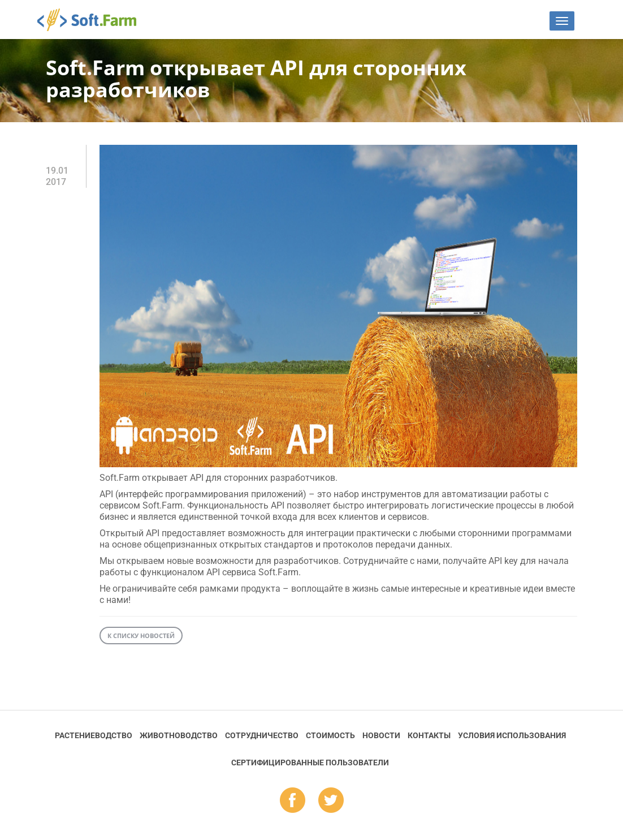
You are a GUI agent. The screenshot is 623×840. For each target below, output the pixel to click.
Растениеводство (94, 735)
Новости (381, 735)
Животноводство (179, 735)
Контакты (429, 735)
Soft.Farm (93, 20)
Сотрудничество (262, 735)
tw (331, 801)
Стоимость (330, 735)
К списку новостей (141, 636)
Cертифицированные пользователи (310, 763)
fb (293, 801)
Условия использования (512, 735)
